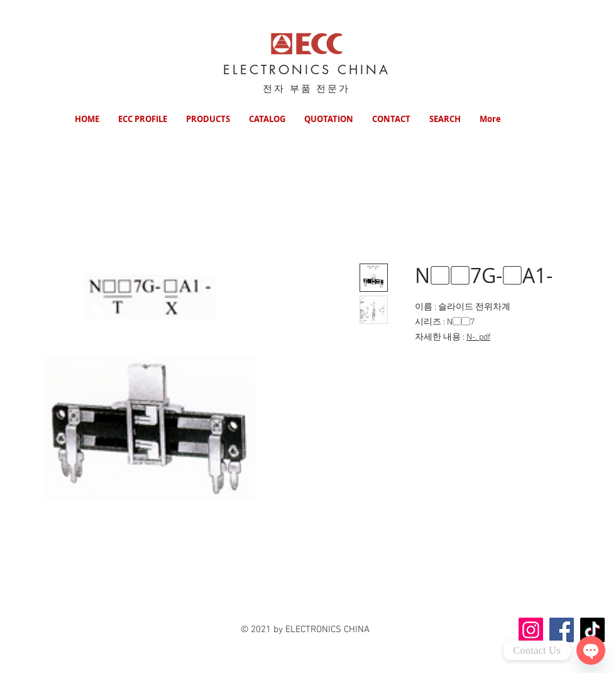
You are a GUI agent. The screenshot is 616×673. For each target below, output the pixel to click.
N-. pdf (478, 337)
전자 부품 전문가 (307, 89)
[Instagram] (531, 630)
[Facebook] (562, 630)
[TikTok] (592, 630)
